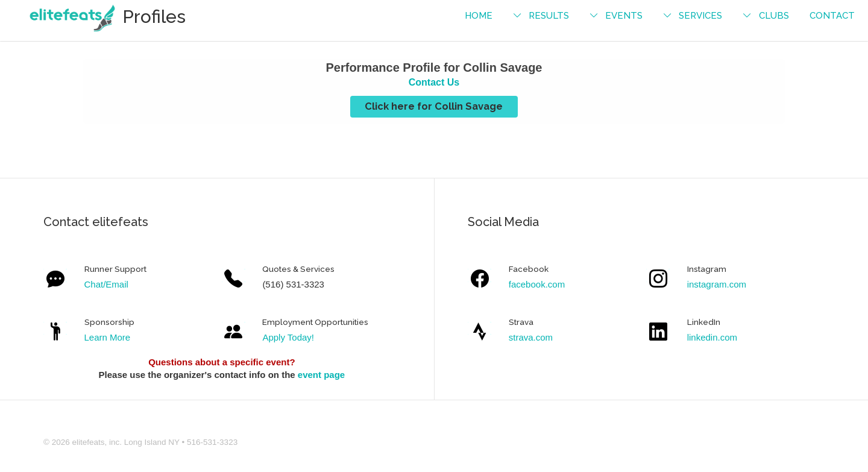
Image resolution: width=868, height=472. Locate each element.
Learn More (108, 337)
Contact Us (434, 82)
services (700, 16)
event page (321, 375)
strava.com (531, 337)
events (624, 16)
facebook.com (537, 284)
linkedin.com (712, 337)
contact (832, 16)
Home (479, 16)
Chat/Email (106, 284)
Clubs (774, 16)
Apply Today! (288, 337)
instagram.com (717, 284)
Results (549, 16)
